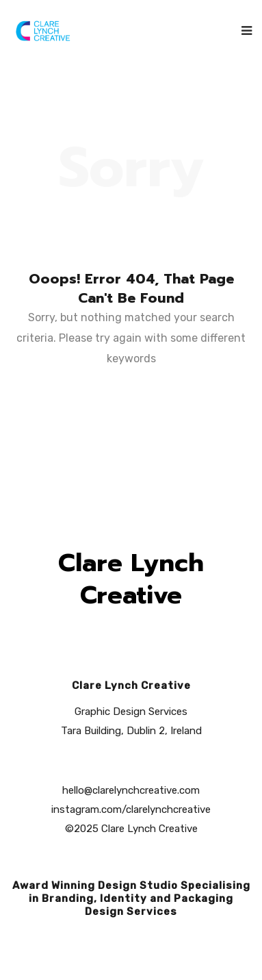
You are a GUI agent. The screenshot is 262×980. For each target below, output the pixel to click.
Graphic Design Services (131, 712)
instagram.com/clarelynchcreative (131, 809)
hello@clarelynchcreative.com (131, 790)
